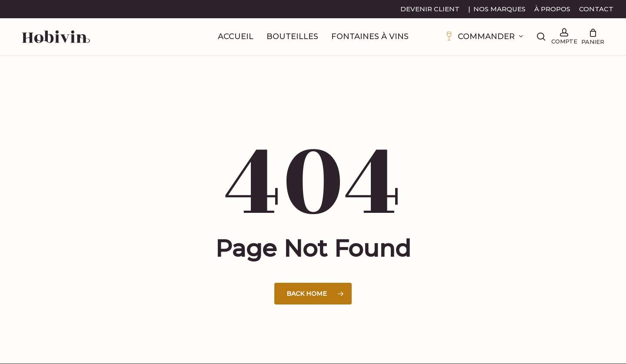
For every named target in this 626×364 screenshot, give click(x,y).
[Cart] (593, 37)
